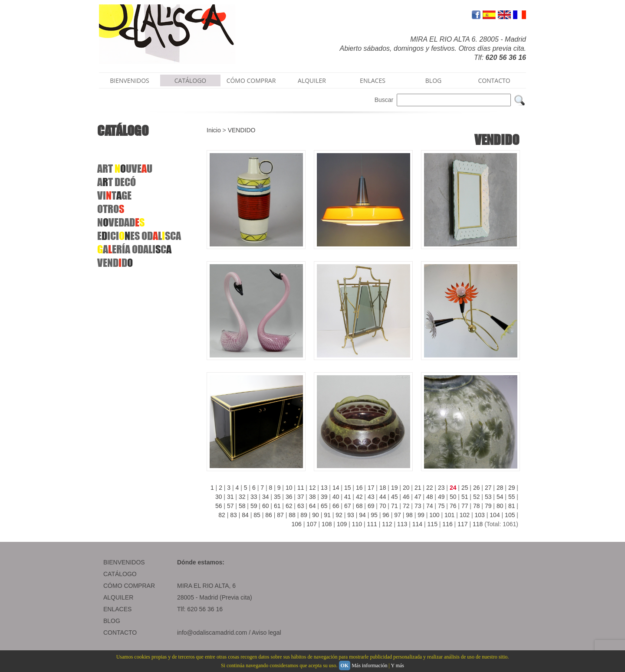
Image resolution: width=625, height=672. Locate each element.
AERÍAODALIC (134, 249)
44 (383, 497)
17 (371, 488)
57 (230, 506)
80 (500, 506)
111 (372, 524)
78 (477, 506)
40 (336, 497)
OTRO (111, 209)
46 (406, 497)
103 (480, 515)
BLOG (433, 80)
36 (289, 497)
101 (449, 515)
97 (398, 515)
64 (312, 506)
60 (266, 506)
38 (312, 497)
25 (465, 488)
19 (395, 488)
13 (324, 488)
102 (465, 515)
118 (478, 524)
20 (406, 488)
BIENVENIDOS (130, 80)
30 (219, 497)
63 (301, 506)
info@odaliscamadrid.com (212, 633)
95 (374, 515)
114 (417, 524)
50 (453, 497)
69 (371, 506)
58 (242, 506)
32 (242, 497)
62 (289, 506)
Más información (369, 665)
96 (386, 515)
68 (359, 506)
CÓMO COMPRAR (251, 80)
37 (301, 497)
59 (254, 506)
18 (383, 488)
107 (311, 524)
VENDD (115, 263)
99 (421, 515)
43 (371, 497)
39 (324, 497)
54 (500, 497)
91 (327, 515)
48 (430, 497)
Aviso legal (266, 633)
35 (277, 497)
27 (488, 488)
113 (402, 524)
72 (406, 506)
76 (453, 506)
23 (441, 488)
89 (304, 515)
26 (477, 488)
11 (301, 488)
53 (488, 497)
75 (441, 506)
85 (257, 515)
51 (465, 497)
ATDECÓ (117, 182)
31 (230, 497)
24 (453, 488)
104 (495, 515)
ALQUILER (312, 80)
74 (430, 506)
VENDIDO (242, 130)
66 (336, 506)
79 (488, 506)
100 (434, 515)
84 (245, 515)
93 (351, 515)
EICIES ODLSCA (139, 236)
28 (500, 488)
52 (477, 497)
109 (342, 524)
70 (383, 506)
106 (297, 524)
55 (512, 497)
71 (395, 506)
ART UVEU (125, 169)
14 (336, 488)
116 (447, 524)
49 (441, 497)
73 (418, 506)
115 (433, 524)
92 (339, 515)
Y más (397, 665)
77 (465, 506)
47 (418, 497)
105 (510, 515)
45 (395, 497)
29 (512, 488)
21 (418, 488)
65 (324, 506)
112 (387, 524)
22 (430, 488)
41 (348, 497)
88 (292, 515)
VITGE (114, 195)
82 (222, 515)
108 (327, 524)
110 (357, 524)
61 (277, 506)
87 (280, 515)
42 (359, 497)
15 (348, 488)
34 (266, 497)
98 (409, 515)
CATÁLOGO (191, 80)
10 (289, 488)
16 (359, 488)
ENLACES (373, 80)
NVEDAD (121, 222)
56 (219, 506)
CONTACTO (494, 80)
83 (234, 515)
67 (348, 506)
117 (462, 524)
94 (362, 515)
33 (254, 497)
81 (512, 506)
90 (316, 515)
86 (269, 515)
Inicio (214, 130)
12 (312, 488)
